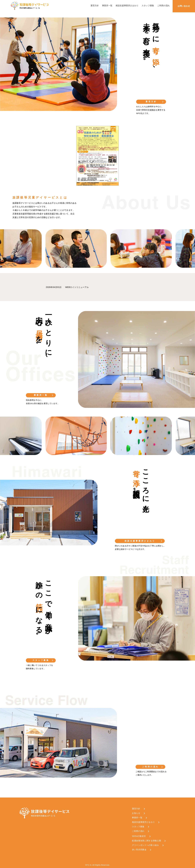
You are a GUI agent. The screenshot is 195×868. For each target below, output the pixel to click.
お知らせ (136, 813)
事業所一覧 (107, 6)
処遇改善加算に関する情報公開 (146, 841)
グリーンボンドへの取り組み (145, 845)
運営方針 (95, 6)
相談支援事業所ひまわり (127, 6)
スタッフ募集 (148, 6)
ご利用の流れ (164, 6)
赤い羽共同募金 (139, 850)
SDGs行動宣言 (139, 836)
